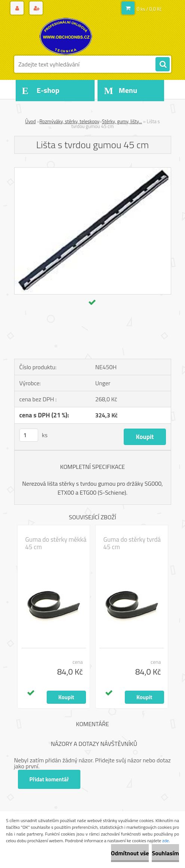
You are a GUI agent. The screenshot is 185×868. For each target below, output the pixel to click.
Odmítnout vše (130, 853)
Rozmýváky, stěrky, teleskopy (69, 121)
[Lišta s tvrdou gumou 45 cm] (93, 171)
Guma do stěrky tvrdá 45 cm (132, 543)
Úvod (30, 121)
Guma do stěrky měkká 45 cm (56, 543)
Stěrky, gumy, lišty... (122, 121)
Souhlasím (165, 853)
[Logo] (66, 36)
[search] (163, 65)
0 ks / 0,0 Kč (149, 9)
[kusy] (29, 435)
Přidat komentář (49, 779)
